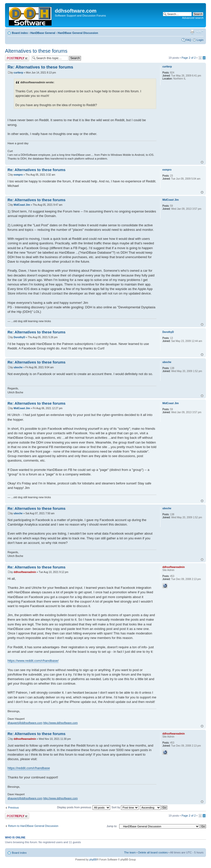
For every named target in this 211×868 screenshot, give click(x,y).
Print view (192, 32)
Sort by (125, 807)
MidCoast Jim (22, 205)
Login (200, 40)
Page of (189, 58)
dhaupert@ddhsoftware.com (25, 723)
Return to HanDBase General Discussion (33, 826)
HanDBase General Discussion (78, 33)
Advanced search (193, 18)
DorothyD (19, 337)
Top (202, 162)
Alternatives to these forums (36, 51)
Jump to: (112, 826)
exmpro (18, 175)
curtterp (18, 73)
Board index (20, 33)
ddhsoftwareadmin (25, 572)
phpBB (93, 860)
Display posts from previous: (84, 807)
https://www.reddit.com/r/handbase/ (33, 661)
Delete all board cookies (153, 852)
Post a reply (17, 58)
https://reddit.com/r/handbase (29, 768)
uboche (18, 367)
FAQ (188, 40)
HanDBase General (43, 33)
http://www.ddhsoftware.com (60, 723)
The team (130, 852)
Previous (13, 808)
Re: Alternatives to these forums (40, 67)
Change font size (200, 32)
